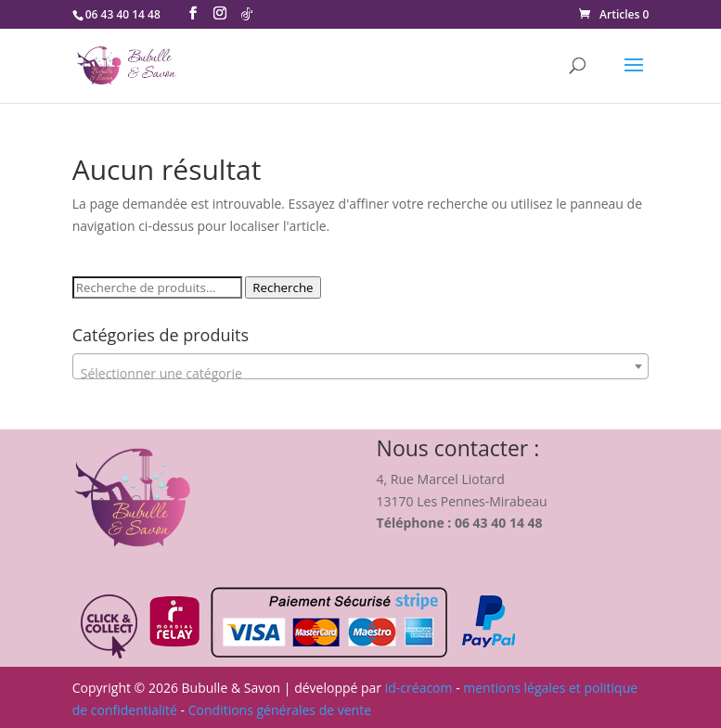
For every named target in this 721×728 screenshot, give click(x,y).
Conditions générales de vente (280, 710)
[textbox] (361, 374)
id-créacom (419, 688)
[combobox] (361, 366)
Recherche (283, 287)
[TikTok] (247, 14)
